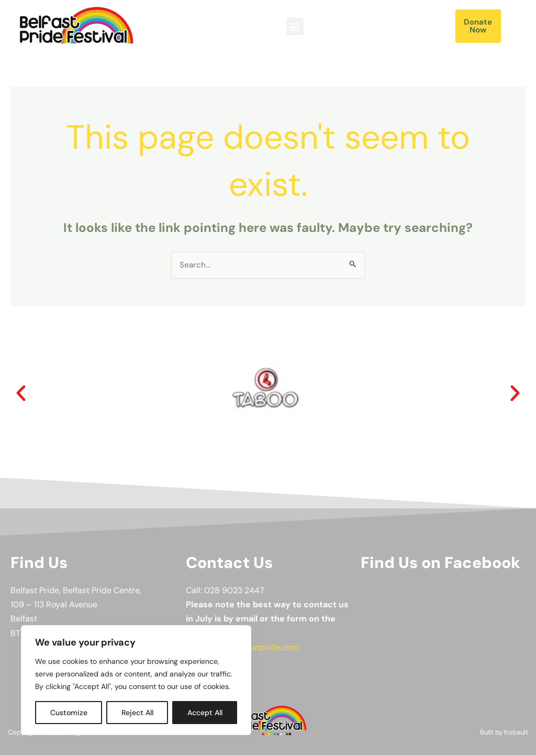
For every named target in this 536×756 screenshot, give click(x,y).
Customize (69, 713)
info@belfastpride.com (254, 648)
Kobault (516, 733)
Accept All (205, 713)
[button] (295, 26)
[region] (136, 680)
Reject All (137, 713)
